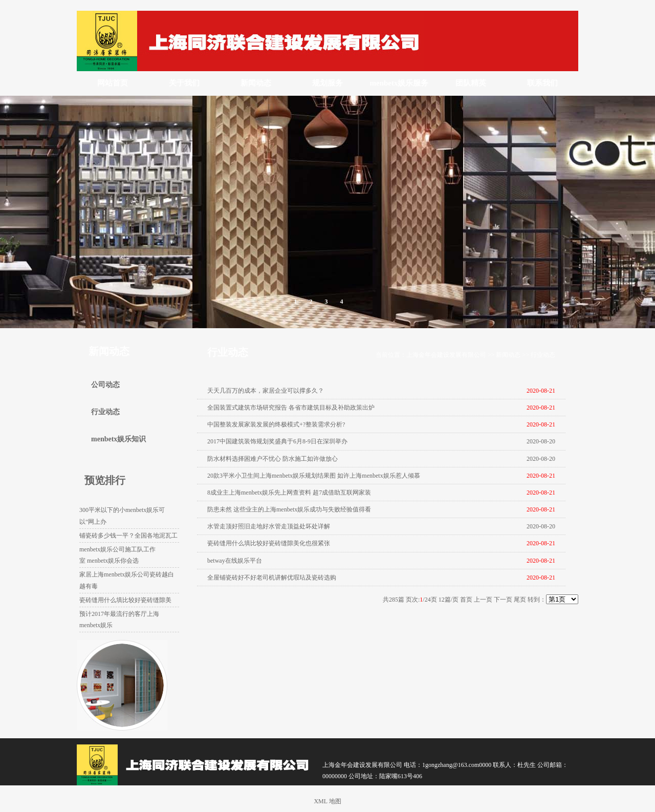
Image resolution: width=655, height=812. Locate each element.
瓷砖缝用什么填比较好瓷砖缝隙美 (125, 600)
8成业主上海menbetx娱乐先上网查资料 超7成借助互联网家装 (289, 493)
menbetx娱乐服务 (399, 83)
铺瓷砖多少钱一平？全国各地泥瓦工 (128, 536)
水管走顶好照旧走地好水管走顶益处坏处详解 (269, 526)
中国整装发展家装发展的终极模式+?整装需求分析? (276, 424)
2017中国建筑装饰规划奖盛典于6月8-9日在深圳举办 (277, 441)
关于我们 (184, 83)
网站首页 (113, 83)
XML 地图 (327, 801)
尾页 (520, 600)
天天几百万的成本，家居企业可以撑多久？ (266, 391)
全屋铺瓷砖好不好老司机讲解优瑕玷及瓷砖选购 (272, 578)
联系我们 (542, 83)
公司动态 (105, 385)
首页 (466, 600)
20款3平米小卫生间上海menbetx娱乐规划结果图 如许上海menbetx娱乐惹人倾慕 (314, 476)
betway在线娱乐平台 (235, 561)
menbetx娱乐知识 (118, 439)
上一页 (483, 600)
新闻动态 (256, 83)
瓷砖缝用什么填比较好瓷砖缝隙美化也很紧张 (269, 543)
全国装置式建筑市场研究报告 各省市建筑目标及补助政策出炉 (291, 408)
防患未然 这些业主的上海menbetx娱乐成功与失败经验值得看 (289, 509)
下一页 (503, 600)
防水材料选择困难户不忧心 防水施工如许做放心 (272, 459)
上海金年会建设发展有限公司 (446, 355)
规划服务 (327, 83)
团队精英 (471, 83)
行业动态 (543, 355)
